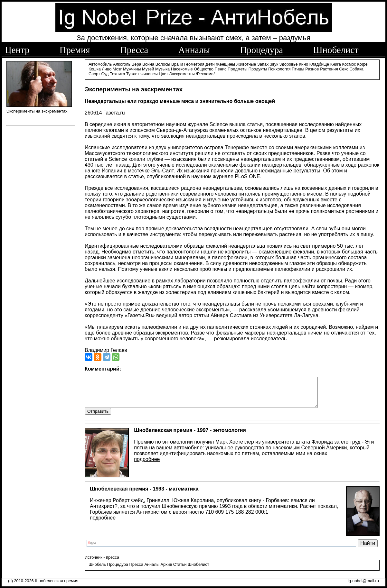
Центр (17, 50)
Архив (166, 570)
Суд (105, 73)
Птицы (298, 68)
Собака (356, 68)
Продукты (258, 68)
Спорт (94, 73)
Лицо (107, 68)
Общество (204, 68)
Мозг (117, 68)
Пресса (134, 50)
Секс (344, 68)
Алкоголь (122, 64)
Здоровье (289, 64)
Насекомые (182, 68)
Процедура (262, 50)
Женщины (225, 64)
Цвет (163, 73)
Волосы (163, 64)
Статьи (180, 570)
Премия (75, 50)
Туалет (133, 73)
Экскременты (182, 73)
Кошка (95, 68)
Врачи (177, 64)
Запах (263, 64)
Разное (312, 68)
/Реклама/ (205, 73)
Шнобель (97, 570)
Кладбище (319, 64)
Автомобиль (100, 64)
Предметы (237, 68)
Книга (336, 64)
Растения (329, 68)
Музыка (162, 68)
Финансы (149, 73)
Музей (148, 68)
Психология (279, 68)
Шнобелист (336, 50)
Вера (137, 64)
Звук (274, 64)
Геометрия (194, 64)
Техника (118, 73)
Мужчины (132, 68)
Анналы (194, 50)
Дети (210, 64)
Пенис (221, 68)
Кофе (362, 64)
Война (148, 64)
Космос (349, 64)
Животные (246, 64)
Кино (303, 64)
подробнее (147, 465)
